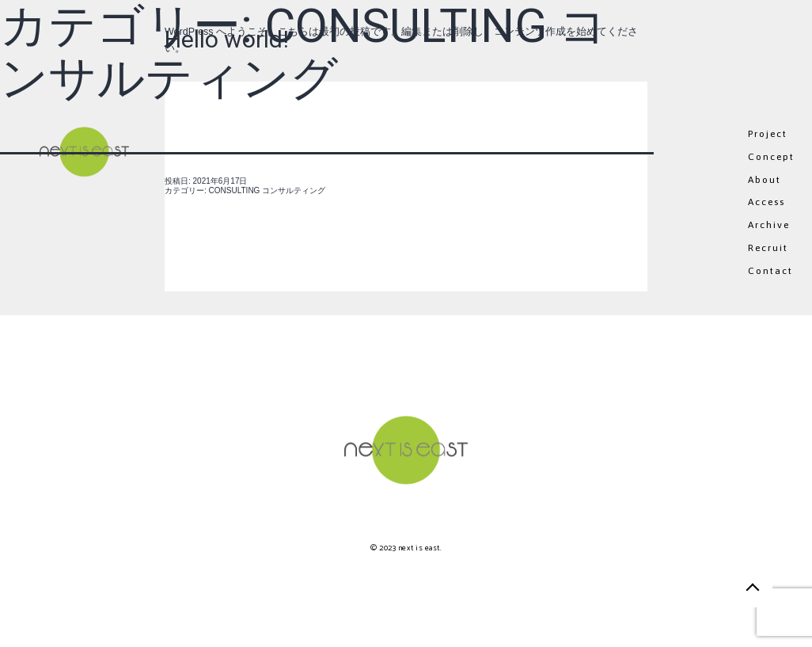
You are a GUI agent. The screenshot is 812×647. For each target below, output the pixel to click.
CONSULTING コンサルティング (268, 190)
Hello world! (227, 39)
